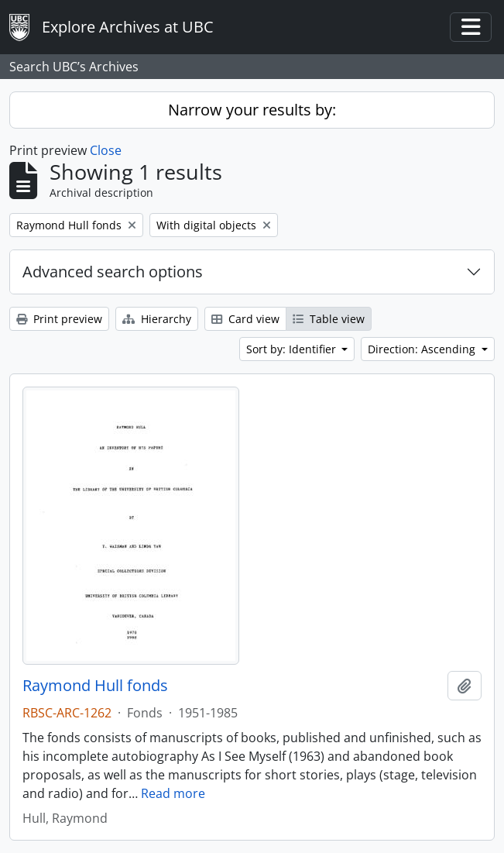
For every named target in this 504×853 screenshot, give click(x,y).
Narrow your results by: (252, 110)
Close (106, 150)
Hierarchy (157, 319)
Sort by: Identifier (293, 349)
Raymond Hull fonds (95, 686)
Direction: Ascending (423, 349)
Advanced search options (113, 272)
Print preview (59, 319)
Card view (245, 319)
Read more (173, 793)
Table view (329, 319)
